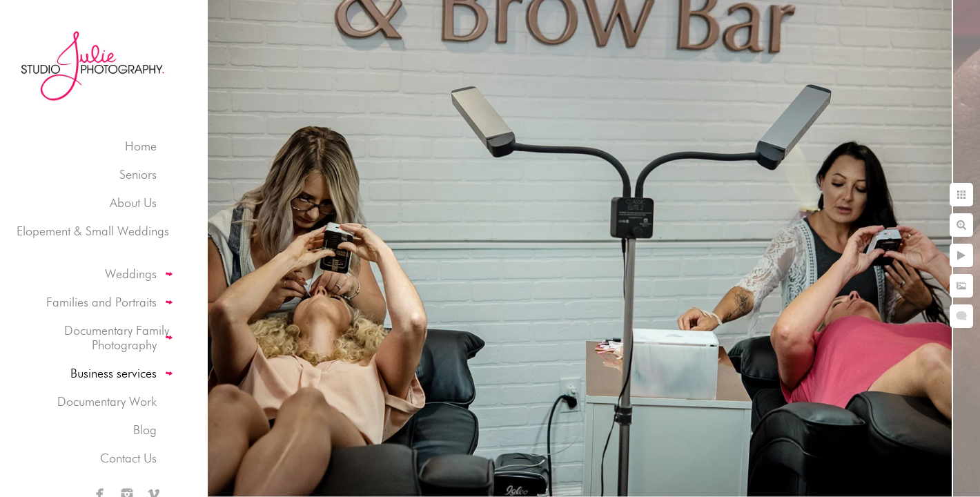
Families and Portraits (101, 302)
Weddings (131, 274)
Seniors (138, 174)
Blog (145, 430)
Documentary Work (107, 401)
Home (141, 146)
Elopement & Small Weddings (93, 231)
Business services (114, 373)
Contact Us (128, 458)
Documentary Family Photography (117, 338)
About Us (133, 203)
